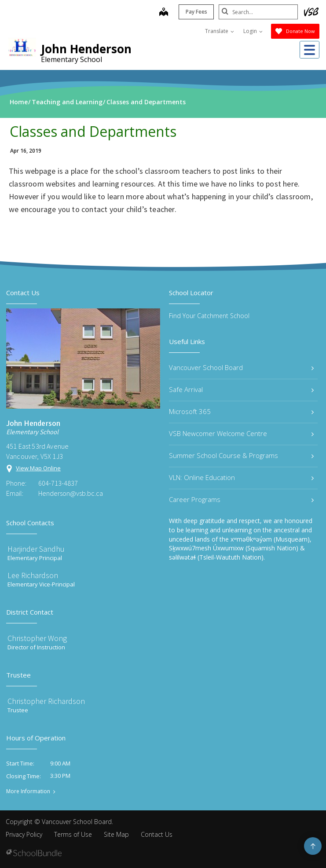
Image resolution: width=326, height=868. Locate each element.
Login (253, 31)
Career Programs (242, 499)
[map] (164, 13)
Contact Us (157, 834)
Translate (220, 31)
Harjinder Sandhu (36, 549)
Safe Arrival (242, 389)
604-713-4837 (58, 483)
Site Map (116, 834)
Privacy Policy (24, 834)
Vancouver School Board (242, 367)
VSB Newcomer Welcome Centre (242, 433)
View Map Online (38, 468)
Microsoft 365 (242, 411)
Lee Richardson (33, 575)
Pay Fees (196, 12)
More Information (28, 791)
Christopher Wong (37, 638)
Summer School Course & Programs (242, 455)
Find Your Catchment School (209, 316)
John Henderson (86, 49)
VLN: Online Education (242, 477)
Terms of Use (73, 834)
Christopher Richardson (46, 701)
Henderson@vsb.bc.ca (71, 493)
